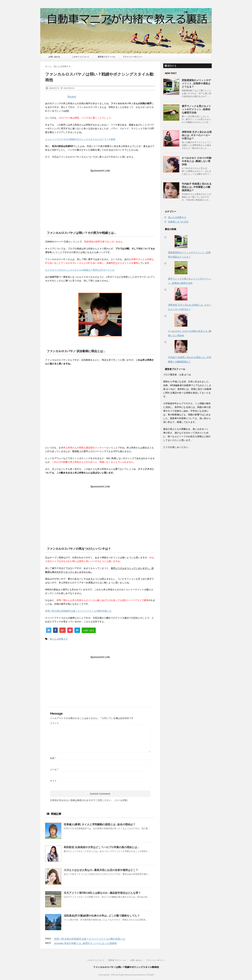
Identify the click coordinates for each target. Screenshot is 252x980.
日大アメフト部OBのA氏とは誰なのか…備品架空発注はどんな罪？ (102, 893)
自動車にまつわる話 (178, 222)
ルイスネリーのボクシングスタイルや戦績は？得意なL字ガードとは (80, 270)
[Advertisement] (100, 195)
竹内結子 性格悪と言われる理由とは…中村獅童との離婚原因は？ (197, 187)
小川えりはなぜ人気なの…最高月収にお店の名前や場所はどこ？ (101, 870)
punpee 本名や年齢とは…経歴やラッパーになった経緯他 (85, 943)
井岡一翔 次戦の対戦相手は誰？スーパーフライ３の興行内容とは (78, 611)
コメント (55, 723)
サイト (53, 781)
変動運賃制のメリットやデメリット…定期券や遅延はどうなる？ (196, 83)
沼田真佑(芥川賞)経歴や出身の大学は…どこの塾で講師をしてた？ (102, 916)
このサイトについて (80, 57)
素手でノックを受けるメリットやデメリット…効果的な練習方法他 (196, 109)
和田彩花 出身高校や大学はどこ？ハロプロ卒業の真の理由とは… (101, 847)
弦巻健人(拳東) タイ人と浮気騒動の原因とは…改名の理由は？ (100, 824)
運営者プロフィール (106, 57)
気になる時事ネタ (59, 639)
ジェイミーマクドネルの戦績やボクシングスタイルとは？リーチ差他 (80, 139)
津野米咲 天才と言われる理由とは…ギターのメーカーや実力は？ (197, 135)
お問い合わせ (54, 57)
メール (54, 769)
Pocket (72, 97)
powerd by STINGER (144, 975)
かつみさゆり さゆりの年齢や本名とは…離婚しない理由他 (197, 161)
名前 (53, 758)
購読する (171, 66)
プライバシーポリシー (132, 57)
